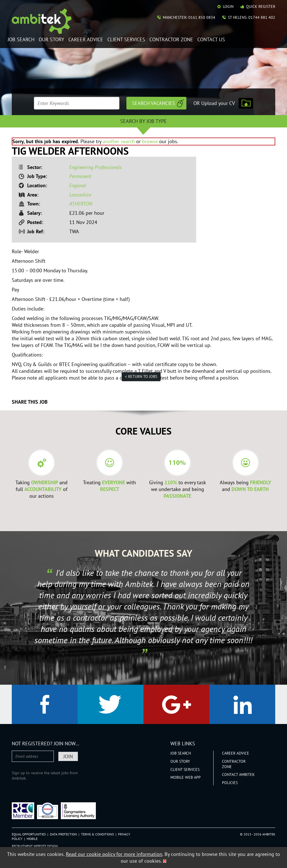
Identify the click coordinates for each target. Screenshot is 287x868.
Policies (230, 783)
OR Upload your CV (214, 103)
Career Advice (86, 40)
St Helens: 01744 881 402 (252, 17)
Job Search (21, 40)
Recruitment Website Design (35, 846)
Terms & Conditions (97, 834)
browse (150, 141)
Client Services (126, 40)
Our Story (51, 40)
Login (228, 6)
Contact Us (211, 40)
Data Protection (63, 834)
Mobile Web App (186, 777)
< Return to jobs (141, 376)
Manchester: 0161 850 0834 (189, 17)
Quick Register (261, 6)
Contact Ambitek (238, 775)
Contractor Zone (171, 40)
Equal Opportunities (29, 834)
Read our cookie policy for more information (114, 854)
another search (119, 141)
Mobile (32, 839)
